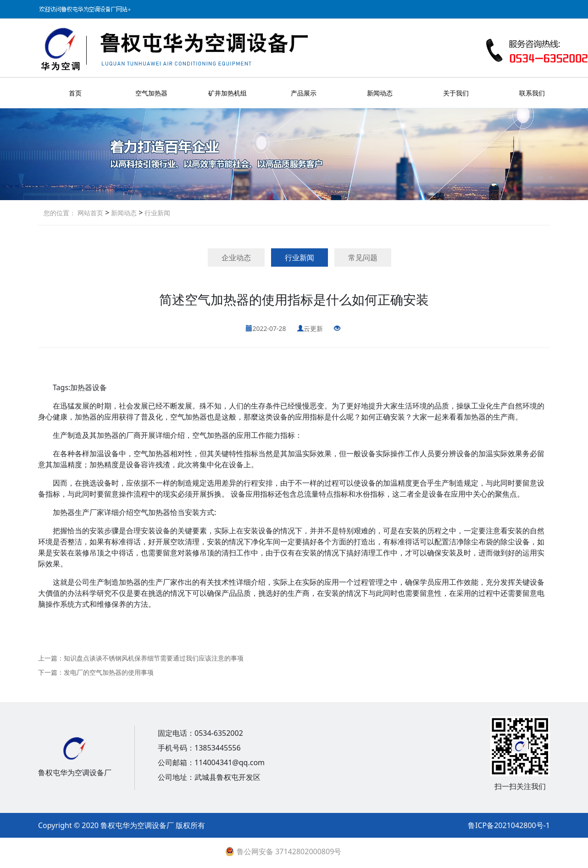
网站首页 (90, 213)
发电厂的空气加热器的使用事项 (109, 672)
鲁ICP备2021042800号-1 (509, 825)
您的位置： (60, 213)
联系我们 (532, 93)
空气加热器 (151, 93)
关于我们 (456, 93)
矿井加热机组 (227, 93)
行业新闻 (156, 213)
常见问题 (363, 258)
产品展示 (304, 93)
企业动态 (236, 258)
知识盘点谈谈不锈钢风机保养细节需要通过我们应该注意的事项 (154, 658)
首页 (75, 93)
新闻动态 (380, 93)
